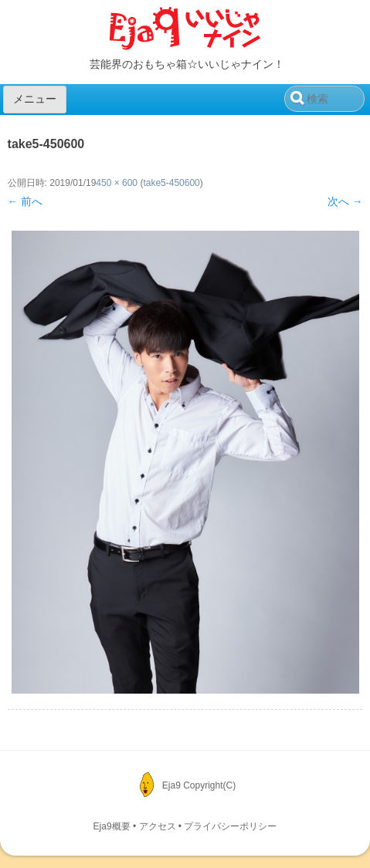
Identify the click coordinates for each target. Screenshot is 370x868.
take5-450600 (171, 183)
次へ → (345, 201)
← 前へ (25, 201)
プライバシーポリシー (230, 826)
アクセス (158, 826)
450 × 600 (117, 183)
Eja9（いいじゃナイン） (185, 29)
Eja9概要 (112, 826)
